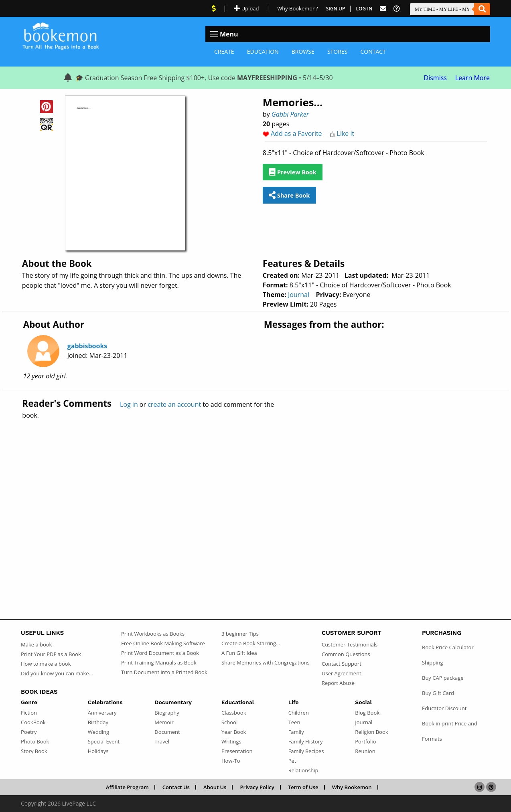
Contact (373, 52)
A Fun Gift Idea (239, 653)
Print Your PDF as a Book (51, 654)
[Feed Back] (383, 9)
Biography (167, 713)
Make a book (36, 644)
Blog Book (367, 713)
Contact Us (176, 787)
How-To (231, 761)
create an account (174, 404)
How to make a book (46, 664)
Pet (292, 761)
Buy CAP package (443, 678)
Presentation (237, 751)
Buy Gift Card (438, 693)
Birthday (98, 722)
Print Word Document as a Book (160, 653)
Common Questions (346, 654)
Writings (231, 741)
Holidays (98, 751)
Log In (364, 9)
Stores (337, 52)
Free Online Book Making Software (163, 643)
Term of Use (303, 787)
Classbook (234, 713)
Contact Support (342, 664)
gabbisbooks (87, 346)
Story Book (34, 751)
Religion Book (371, 732)
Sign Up (336, 9)
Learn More (472, 78)
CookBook (33, 722)
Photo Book (35, 741)
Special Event (104, 741)
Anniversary (102, 713)
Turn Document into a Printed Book (164, 672)
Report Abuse (338, 683)
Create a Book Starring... (251, 643)
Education (263, 52)
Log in (129, 404)
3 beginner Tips (240, 634)
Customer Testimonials (350, 644)
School (229, 722)
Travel (162, 741)
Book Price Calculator (448, 647)
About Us (215, 787)
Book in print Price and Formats (450, 731)
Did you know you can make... (57, 673)
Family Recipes (306, 751)
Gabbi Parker (290, 114)
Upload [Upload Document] (246, 8)
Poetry (29, 732)
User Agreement (342, 673)
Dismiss (435, 78)
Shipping (433, 663)
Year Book (234, 732)
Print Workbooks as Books (153, 634)
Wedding (99, 732)
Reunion (365, 751)
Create (224, 52)
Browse (303, 52)
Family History (306, 741)
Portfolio (365, 741)
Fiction (29, 713)
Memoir (164, 722)
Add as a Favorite (296, 133)
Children (299, 713)
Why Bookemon (352, 787)
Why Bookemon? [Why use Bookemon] (297, 8)
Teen (294, 722)
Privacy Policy (257, 787)
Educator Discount (444, 708)
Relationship (303, 770)
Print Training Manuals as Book (159, 663)
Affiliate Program (127, 787)
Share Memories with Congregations (266, 663)
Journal (299, 295)
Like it (346, 133)
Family (296, 732)
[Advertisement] (255, 502)
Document (167, 732)
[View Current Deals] (214, 8)
